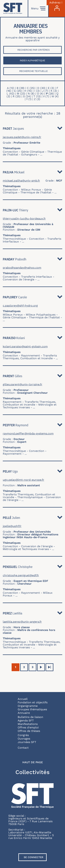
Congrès (23, 735)
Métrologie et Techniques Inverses (30, 406)
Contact (23, 748)
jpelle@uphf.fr (12, 526)
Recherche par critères (34, 50)
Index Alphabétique (33, 60)
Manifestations (28, 724)
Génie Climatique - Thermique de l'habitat (27, 191)
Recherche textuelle (33, 71)
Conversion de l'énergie (19, 279)
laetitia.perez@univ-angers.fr (22, 622)
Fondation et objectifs (33, 702)
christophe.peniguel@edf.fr (21, 575)
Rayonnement (31, 356)
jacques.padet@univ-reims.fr (22, 137)
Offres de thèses (29, 731)
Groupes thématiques (32, 709)
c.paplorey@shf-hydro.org (20, 306)
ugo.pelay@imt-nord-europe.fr (23, 480)
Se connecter (34, 857)
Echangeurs (29, 154)
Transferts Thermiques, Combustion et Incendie (30, 357)
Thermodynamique (30, 497)
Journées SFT (27, 742)
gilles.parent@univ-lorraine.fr (23, 384)
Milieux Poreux (31, 190)
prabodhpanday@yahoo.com (22, 268)
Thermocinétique (14, 239)
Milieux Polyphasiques (41, 315)
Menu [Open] (38, 9)
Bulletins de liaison (30, 717)
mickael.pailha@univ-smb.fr (21, 181)
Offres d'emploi (28, 727)
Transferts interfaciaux (37, 277)
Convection (10, 152)
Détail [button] (60, 129)
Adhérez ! (56, 3)
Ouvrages (24, 739)
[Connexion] (57, 8)
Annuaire (24, 713)
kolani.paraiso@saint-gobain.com (25, 347)
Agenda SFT (26, 720)
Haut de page (33, 762)
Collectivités (32, 772)
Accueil (23, 699)
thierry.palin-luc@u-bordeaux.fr (24, 219)
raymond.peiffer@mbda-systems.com (28, 434)
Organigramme (28, 706)
